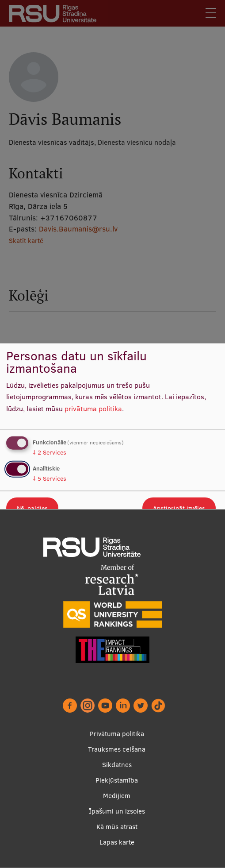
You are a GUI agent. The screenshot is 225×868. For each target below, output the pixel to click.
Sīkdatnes (117, 765)
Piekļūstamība (117, 780)
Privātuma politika (117, 734)
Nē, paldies (32, 508)
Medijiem (117, 796)
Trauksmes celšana (117, 749)
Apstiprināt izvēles (179, 508)
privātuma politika (93, 409)
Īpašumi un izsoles (117, 811)
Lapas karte (117, 842)
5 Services (50, 478)
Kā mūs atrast (117, 827)
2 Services (50, 452)
